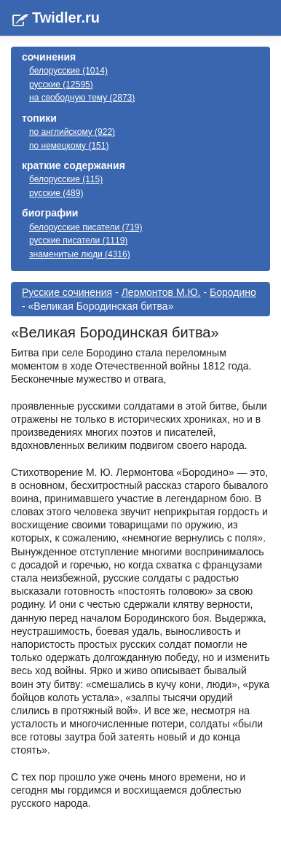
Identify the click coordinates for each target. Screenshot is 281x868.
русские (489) (56, 193)
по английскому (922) (72, 132)
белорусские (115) (66, 179)
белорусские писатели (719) (86, 227)
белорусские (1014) (68, 71)
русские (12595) (61, 85)
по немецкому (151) (69, 146)
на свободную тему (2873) (82, 98)
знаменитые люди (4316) (80, 254)
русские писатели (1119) (78, 241)
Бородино (233, 292)
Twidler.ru (66, 17)
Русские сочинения (67, 292)
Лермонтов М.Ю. (161, 292)
